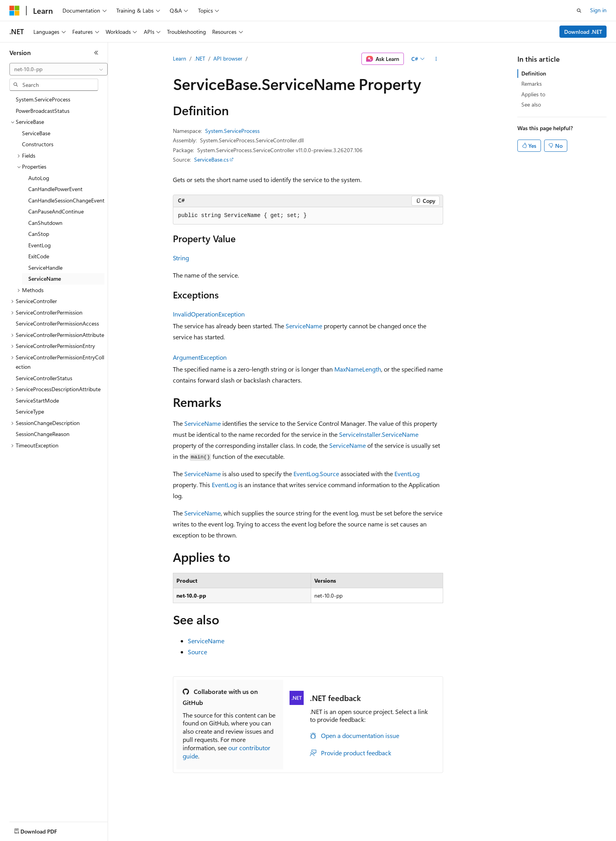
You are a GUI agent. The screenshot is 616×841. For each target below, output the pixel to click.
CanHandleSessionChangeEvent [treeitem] (66, 200)
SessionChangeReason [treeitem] (43, 434)
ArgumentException (200, 357)
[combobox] (59, 69)
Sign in (598, 10)
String (181, 258)
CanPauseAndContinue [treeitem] (56, 211)
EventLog (407, 474)
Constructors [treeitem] (38, 144)
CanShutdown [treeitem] (45, 223)
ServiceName (304, 326)
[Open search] (579, 11)
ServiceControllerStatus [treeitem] (44, 378)
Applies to (533, 94)
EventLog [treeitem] (39, 245)
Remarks (532, 84)
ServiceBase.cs (211, 159)
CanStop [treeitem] (39, 234)
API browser (228, 58)
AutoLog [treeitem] (39, 178)
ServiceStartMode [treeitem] (37, 400)
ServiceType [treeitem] (30, 411)
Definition (534, 73)
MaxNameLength (358, 369)
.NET (200, 58)
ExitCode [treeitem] (39, 256)
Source (197, 652)
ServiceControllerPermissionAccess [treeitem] (57, 323)
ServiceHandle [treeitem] (45, 268)
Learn (180, 58)
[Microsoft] (15, 11)
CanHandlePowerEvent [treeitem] (55, 189)
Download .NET (583, 32)
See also (531, 104)
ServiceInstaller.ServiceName (379, 434)
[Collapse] (96, 53)
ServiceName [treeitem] (45, 279)
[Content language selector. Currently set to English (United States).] (45, 830)
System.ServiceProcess (232, 131)
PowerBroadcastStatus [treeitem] (43, 111)
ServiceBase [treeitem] (36, 133)
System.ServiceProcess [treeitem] (43, 99)
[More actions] (436, 59)
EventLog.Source (316, 474)
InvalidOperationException (209, 314)
